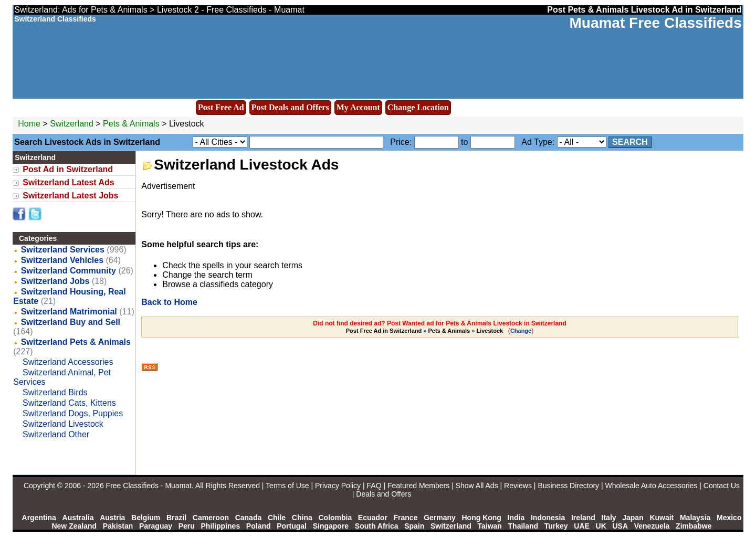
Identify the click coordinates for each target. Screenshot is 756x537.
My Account (358, 107)
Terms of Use (287, 486)
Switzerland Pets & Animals (76, 342)
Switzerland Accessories (68, 362)
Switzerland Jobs (55, 281)
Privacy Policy (338, 486)
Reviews (518, 486)
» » (425, 331)
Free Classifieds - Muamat (149, 486)
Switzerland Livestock (63, 424)
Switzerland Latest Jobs (70, 196)
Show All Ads (477, 486)
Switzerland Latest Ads (69, 182)
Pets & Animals (131, 124)
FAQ (374, 486)
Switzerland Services (63, 250)
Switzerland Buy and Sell (71, 322)
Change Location (418, 107)
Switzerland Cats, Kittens (69, 403)
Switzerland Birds (55, 392)
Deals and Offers (384, 494)
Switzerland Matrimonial (69, 312)
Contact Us (722, 486)
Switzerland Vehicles (62, 260)
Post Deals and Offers (290, 107)
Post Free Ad (221, 107)
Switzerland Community (69, 271)
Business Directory (568, 486)
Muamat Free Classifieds (655, 23)
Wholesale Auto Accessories (652, 486)
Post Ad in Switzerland (68, 169)
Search (630, 142)
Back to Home (169, 302)
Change (521, 331)
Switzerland (72, 124)
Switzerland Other (56, 434)
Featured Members (418, 486)
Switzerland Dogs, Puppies (73, 413)
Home (29, 124)
